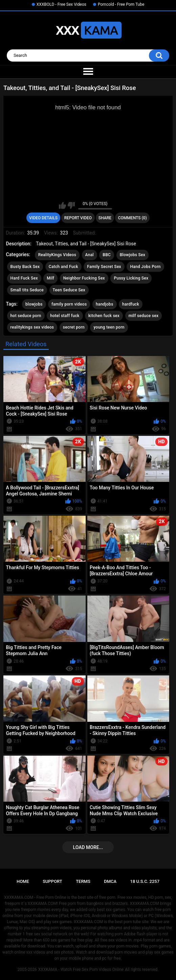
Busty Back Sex (25, 267)
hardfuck (131, 304)
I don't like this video (71, 205)
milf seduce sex (144, 316)
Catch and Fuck (63, 267)
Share (105, 218)
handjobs (105, 304)
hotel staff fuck (65, 316)
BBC (107, 255)
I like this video (62, 205)
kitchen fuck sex (104, 316)
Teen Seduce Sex (69, 290)
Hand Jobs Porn (145, 267)
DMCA (110, 881)
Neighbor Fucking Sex (84, 278)
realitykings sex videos (32, 327)
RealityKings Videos (57, 255)
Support (52, 881)
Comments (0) (133, 218)
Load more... (88, 847)
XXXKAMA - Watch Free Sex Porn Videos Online (81, 970)
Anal (90, 255)
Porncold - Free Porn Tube (121, 4)
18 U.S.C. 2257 (145, 881)
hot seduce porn (26, 316)
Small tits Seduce (27, 290)
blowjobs (34, 304)
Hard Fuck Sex (24, 278)
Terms (83, 881)
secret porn (74, 327)
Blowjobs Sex (133, 255)
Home (23, 881)
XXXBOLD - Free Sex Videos (61, 4)
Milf (50, 278)
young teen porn (109, 327)
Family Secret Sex (104, 267)
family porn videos (69, 304)
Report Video (78, 218)
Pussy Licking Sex (131, 278)
